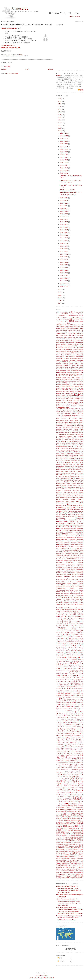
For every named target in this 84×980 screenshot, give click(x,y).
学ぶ (66, 811)
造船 (82, 855)
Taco (69, 585)
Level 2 (81, 447)
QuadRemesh (60, 501)
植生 (65, 844)
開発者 (79, 809)
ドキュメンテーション (67, 708)
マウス (67, 766)
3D (80, 312)
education (66, 381)
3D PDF (64, 314)
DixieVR (79, 374)
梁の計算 (74, 878)
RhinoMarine (80, 536)
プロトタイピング (78, 759)
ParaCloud (80, 484)
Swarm (69, 583)
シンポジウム (62, 681)
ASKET (81, 337)
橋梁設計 (68, 820)
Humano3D (64, 424)
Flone (82, 393)
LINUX (64, 448)
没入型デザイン (61, 876)
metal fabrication (79, 466)
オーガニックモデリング (65, 638)
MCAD (65, 459)
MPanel (58, 475)
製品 (70, 851)
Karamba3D (60, 438)
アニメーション (63, 618)
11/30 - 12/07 (64, 141)
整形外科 (65, 848)
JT (57, 436)
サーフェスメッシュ (73, 669)
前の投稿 (51, 69)
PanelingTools (60, 484)
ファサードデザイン (67, 739)
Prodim (68, 498)
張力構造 (67, 862)
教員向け (61, 820)
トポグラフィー (77, 708)
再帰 (63, 836)
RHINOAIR (73, 525)
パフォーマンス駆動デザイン (73, 726)
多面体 (69, 857)
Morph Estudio (66, 473)
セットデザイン (77, 685)
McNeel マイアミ (64, 461)
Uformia (58, 594)
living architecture (70, 448)
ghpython (59, 404)
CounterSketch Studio (77, 362)
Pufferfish (65, 499)
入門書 (78, 867)
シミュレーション (75, 677)
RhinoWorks (75, 545)
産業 (75, 837)
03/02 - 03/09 (64, 265)
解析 (61, 809)
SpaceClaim (80, 576)
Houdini (81, 422)
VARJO (81, 597)
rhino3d (81, 520)
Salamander (75, 554)
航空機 (79, 832)
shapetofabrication (61, 564)
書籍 (58, 842)
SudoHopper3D (61, 583)
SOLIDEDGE (80, 575)
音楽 (58, 808)
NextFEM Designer (70, 477)
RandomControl (60, 503)
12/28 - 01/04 (64, 133)
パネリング (71, 724)
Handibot (75, 419)
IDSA (82, 426)
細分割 (69, 837)
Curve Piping (80, 365)
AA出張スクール (61, 325)
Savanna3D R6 (68, 555)
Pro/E (58, 498)
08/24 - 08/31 (64, 200)
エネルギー (74, 635)
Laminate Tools (79, 441)
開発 (70, 809)
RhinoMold (68, 538)
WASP (58, 606)
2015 (60, 128)
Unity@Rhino (77, 594)
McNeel (59, 76)
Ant (78, 330)
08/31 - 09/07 (64, 198)
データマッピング (70, 692)
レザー (65, 796)
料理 (71, 878)
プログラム (75, 753)
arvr (77, 337)
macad (58, 452)
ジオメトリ (77, 675)
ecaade (66, 379)
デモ (72, 706)
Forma (72, 397)
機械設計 (74, 815)
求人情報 (63, 818)
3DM (67, 316)
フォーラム (67, 743)
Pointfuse (75, 492)
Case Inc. (81, 351)
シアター (73, 674)
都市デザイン (78, 864)
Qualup (72, 501)
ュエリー (71, 784)
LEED (73, 447)
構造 (72, 830)
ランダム (76, 787)
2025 (60, 101)
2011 (60, 295)
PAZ (79, 485)
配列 (68, 871)
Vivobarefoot (59, 604)
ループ (71, 793)
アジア (52, 978)
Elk (77, 381)
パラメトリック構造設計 (65, 734)
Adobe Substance (69, 327)
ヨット (75, 784)
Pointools (81, 492)
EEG (70, 381)
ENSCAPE (65, 383)
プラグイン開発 (77, 746)
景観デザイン (72, 824)
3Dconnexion (62, 316)
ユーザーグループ (72, 780)
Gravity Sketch (63, 417)
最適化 (78, 836)
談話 (61, 860)
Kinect (81, 438)
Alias (75, 328)
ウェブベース (62, 633)
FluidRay (63, 395)
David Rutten (71, 369)
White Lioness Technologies (68, 608)
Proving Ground (79, 497)
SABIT (70, 554)
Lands (64, 443)
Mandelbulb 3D (79, 454)
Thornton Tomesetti (76, 588)
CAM (72, 351)
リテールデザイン (68, 791)
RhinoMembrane (61, 537)
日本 (63, 867)
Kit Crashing (65, 440)
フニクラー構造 (60, 746)
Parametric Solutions (67, 485)
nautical (64, 475)
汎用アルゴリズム (79, 871)
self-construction (68, 561)
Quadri (67, 501)
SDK (69, 559)
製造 (67, 851)
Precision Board (74, 496)
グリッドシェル (62, 656)
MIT (72, 470)
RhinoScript (74, 543)
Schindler (65, 559)
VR (67, 604)
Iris (70, 433)
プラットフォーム (77, 748)
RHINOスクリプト (63, 546)
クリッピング (70, 656)
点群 (63, 864)
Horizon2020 (75, 422)
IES (57, 427)
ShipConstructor (60, 566)
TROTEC (59, 592)
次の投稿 (4, 69)
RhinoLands (69, 536)
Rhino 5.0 (66, 509)
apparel (62, 332)
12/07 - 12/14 (64, 138)
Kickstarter (75, 438)
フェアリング (60, 743)
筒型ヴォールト (78, 866)
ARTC (74, 335)
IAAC (65, 426)
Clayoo (67, 356)
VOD (64, 604)
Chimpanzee (73, 355)
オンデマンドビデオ (68, 644)
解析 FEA (66, 810)
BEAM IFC (72, 341)
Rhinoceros (80, 529)
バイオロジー (66, 721)
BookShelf (64, 346)
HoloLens (59, 422)
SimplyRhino (80, 569)
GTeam (72, 417)
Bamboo (67, 341)
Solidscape (59, 576)
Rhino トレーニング (73, 516)
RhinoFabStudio (62, 534)
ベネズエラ (72, 761)
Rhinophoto (72, 539)
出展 (78, 841)
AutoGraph (74, 339)
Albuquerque (70, 328)
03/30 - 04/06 (64, 254)
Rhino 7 (61, 511)
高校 (61, 834)
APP (80, 330)
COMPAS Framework (74, 359)
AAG (82, 323)
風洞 (68, 873)
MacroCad (69, 452)
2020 (60, 115)
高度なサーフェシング (69, 834)
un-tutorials (66, 594)
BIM (67, 342)
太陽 (62, 858)
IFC (60, 427)
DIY (82, 374)
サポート (67, 674)
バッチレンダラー (67, 723)
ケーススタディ (68, 658)
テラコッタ (76, 707)
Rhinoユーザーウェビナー (69, 548)
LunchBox (63, 450)
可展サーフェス (79, 808)
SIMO (63, 569)
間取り (74, 813)
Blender (58, 344)
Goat (68, 406)
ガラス (73, 651)
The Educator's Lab (66, 587)
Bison (82, 343)
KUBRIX (77, 440)
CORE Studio (66, 362)
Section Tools (80, 559)
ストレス (62, 685)
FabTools (71, 390)
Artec (78, 335)
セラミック (63, 687)
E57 (82, 378)
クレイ (61, 658)
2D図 (71, 312)
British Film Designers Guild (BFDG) (71, 348)
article (65, 337)
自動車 (71, 839)
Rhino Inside (75, 515)
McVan (81, 463)
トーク (60, 708)
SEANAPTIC (73, 559)
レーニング (61, 796)
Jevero (61, 434)
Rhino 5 (15, 56)
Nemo (73, 475)
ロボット (66, 800)
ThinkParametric (61, 588)
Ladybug (63, 441)
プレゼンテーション (72, 751)
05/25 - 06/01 (64, 235)
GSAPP (68, 417)
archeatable (74, 332)
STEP (58, 580)
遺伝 (65, 806)
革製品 (63, 812)
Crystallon (66, 365)
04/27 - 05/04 (64, 246)
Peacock (69, 487)
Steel (78, 578)
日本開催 (67, 867)
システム (67, 677)
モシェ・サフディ (65, 778)
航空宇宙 (75, 832)
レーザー (61, 794)
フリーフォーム (75, 750)
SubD (77, 580)
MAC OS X (79, 450)
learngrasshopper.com (62, 447)
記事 (58, 819)
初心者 (81, 841)
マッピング (80, 766)
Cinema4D (80, 355)
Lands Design (70, 443)
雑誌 (72, 837)
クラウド (73, 652)
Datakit (58, 369)
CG (76, 353)
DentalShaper (79, 369)
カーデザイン (75, 647)
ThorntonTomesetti (61, 590)
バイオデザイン (70, 719)
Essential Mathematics (63, 385)
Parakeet (58, 485)
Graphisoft (81, 406)
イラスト (71, 622)
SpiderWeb (69, 578)
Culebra (73, 365)
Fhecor (68, 392)
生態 (61, 850)
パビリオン (63, 726)
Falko (75, 390)
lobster (77, 448)
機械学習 (64, 815)
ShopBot (68, 566)
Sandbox (81, 554)
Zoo (77, 611)
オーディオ (66, 640)
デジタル (64, 703)
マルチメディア (67, 771)
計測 (58, 826)
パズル (75, 721)
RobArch (61, 552)
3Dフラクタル (67, 319)
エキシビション (71, 633)
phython (77, 489)
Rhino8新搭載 (66, 525)
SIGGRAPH (66, 568)
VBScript (59, 599)
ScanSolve (59, 559)
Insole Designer (74, 429)
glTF (63, 406)
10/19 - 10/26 (64, 157)
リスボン (61, 791)
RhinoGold (80, 534)
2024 (60, 104)
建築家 (71, 828)
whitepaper (78, 608)
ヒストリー (68, 736)
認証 (82, 867)
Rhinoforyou (72, 534)
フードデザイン (79, 741)
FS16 (67, 399)
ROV (63, 554)
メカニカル (64, 773)
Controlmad (80, 360)
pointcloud (70, 492)
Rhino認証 (75, 550)
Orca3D (66, 482)
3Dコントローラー (67, 317)
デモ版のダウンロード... (8, 46)
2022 (60, 109)
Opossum (59, 482)
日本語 (72, 867)
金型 (59, 822)
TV (63, 592)
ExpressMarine (70, 388)
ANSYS (75, 330)
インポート (75, 627)
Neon (76, 475)
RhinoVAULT (68, 545)
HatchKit (9, 56)
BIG (64, 343)
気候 (80, 815)
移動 (63, 806)
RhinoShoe (80, 543)
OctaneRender (63, 480)
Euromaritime (80, 385)
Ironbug (73, 433)
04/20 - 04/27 (64, 249)
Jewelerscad (71, 434)
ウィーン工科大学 (72, 629)
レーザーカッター (70, 794)
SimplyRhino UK (61, 571)
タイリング (78, 687)
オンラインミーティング (63, 647)
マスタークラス (73, 766)
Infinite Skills (79, 427)
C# (82, 348)
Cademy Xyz (69, 349)
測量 (66, 857)
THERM (81, 587)
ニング (77, 716)
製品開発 (73, 851)
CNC (61, 358)
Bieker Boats (60, 343)
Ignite (64, 427)
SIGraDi (71, 568)
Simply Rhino (70, 569)
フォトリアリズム (75, 743)
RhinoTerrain (60, 545)
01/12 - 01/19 (64, 284)
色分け (68, 844)
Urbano (65, 595)
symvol (58, 585)
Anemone (70, 330)
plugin (78, 491)
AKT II (64, 328)
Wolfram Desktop (69, 610)
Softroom (74, 575)
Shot (82, 566)
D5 (70, 367)
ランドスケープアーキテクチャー (70, 789)
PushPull (73, 500)
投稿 (60, 958)
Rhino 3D (76, 505)
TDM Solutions (75, 585)
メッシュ (69, 775)
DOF (67, 376)
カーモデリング (75, 649)
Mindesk (59, 470)
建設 (61, 826)
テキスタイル (79, 695)
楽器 (73, 812)
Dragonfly (59, 378)
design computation (61, 371)
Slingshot (64, 573)
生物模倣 (61, 851)
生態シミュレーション (68, 850)
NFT (76, 477)
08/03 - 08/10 (64, 208)
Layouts (69, 445)
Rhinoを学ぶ (68, 550)
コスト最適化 (74, 659)
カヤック (68, 651)
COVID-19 (65, 364)
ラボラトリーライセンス (68, 787)
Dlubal (61, 376)
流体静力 (67, 878)
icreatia (78, 426)
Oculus (74, 480)
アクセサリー (62, 615)
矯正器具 (73, 820)
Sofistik (69, 574)
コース (79, 658)
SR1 (73, 578)
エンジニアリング (67, 636)
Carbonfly (76, 351)
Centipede (68, 353)
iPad (74, 431)
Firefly (72, 391)
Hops (70, 422)
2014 (60, 131)
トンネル (66, 714)
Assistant (58, 339)
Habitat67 (64, 419)
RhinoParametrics (62, 539)
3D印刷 (72, 321)
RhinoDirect (59, 532)
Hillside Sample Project (76, 421)
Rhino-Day (80, 516)
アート (61, 613)
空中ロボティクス (73, 822)
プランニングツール (66, 750)
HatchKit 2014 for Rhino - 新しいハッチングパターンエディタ (26, 25)
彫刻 (71, 862)
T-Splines (64, 585)
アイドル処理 (73, 613)
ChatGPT (67, 355)
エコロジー (61, 635)
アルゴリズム (75, 618)
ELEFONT (74, 381)
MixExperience (77, 470)
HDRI (67, 420)
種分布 (68, 841)
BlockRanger (64, 344)
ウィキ (78, 629)
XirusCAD (75, 610)
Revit (81, 503)
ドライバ (72, 710)
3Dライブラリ (65, 321)
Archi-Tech (80, 332)
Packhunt (73, 482)
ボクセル (67, 762)
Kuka (81, 440)
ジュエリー (67, 679)
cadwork (81, 350)
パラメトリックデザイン (69, 730)
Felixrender (59, 392)
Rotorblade (59, 554)
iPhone (78, 431)
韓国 (77, 813)
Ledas (69, 447)
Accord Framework (78, 325)
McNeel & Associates (73, 459)
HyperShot (80, 424)
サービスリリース (62, 668)
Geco (64, 401)
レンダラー (69, 798)
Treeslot (71, 590)
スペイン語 (69, 685)
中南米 (46, 978)
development (76, 372)
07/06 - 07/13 (64, 219)
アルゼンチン (70, 620)
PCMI (65, 487)
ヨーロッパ (38, 978)
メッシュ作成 (71, 776)
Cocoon (66, 358)
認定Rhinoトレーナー (61, 869)
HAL (69, 419)
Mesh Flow (80, 464)
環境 (76, 811)
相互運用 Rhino (74, 855)
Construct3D (65, 360)
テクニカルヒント (68, 697)
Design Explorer (71, 371)
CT (70, 365)
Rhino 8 (66, 511)
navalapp (69, 475)
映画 (74, 806)
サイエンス (77, 670)
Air (61, 328)
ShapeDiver (70, 562)
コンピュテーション (62, 667)
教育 (70, 818)
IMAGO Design (70, 427)
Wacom (76, 604)
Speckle (58, 578)
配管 (65, 871)
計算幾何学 (80, 824)
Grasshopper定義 (67, 415)
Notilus (62, 478)
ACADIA (72, 325)
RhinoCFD (59, 530)
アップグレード (75, 615)
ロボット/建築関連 (74, 800)
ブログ (61, 753)
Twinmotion (67, 592)
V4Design (76, 597)
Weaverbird (64, 606)
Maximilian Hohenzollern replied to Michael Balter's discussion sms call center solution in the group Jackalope (69, 918)
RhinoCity (65, 530)
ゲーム (75, 658)
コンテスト (77, 661)
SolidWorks (67, 576)
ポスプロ (72, 762)
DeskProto (70, 372)
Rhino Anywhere (73, 511)
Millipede (81, 468)
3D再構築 (81, 321)
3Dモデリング (76, 319)
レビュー (77, 796)
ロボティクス (65, 801)
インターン (67, 624)
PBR (62, 487)
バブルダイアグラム (69, 728)
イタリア (77, 620)
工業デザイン (63, 830)
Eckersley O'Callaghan (74, 379)
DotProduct (72, 376)
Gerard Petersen (68, 402)
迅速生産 (71, 846)
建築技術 (75, 828)
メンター (78, 776)
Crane (82, 364)
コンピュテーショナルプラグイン (75, 665)
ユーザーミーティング (69, 782)
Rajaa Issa (79, 501)
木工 (76, 876)
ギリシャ (68, 652)
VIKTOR (68, 599)
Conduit (58, 360)
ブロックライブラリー (67, 759)
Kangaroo (62, 436)
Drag (82, 376)
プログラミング (67, 753)
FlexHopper (77, 393)
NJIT (82, 477)
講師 (59, 834)
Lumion (58, 450)
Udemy (78, 592)
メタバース (75, 773)
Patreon (75, 485)
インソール (62, 624)
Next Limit (62, 477)
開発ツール (74, 810)
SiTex (74, 571)
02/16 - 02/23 (64, 270)
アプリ (70, 618)
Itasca (77, 433)
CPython (71, 364)
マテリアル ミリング (72, 768)
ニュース (80, 714)
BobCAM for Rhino (73, 344)
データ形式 (76, 694)
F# (76, 388)
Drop (73, 378)
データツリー (61, 690)
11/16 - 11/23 (64, 147)
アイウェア (66, 613)
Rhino (70, 505)
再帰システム (68, 836)
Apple (66, 332)
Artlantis (70, 337)
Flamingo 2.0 (60, 393)
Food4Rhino (79, 395)
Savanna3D (59, 555)
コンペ (81, 667)
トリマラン (63, 712)
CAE (58, 351)
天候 (82, 862)
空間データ (63, 822)
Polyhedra (70, 494)
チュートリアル (68, 688)
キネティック (62, 652)
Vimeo (73, 599)
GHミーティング (66, 404)
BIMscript (77, 343)
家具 (58, 809)
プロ (58, 753)
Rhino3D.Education (62, 522)
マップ (58, 767)
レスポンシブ (71, 796)
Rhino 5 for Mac (71, 507)
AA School (75, 323)
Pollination (59, 494)
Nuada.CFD (67, 478)
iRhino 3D (67, 433)
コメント (61, 961)
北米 (32, 978)
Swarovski (75, 583)
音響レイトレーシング (67, 808)
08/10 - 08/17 (64, 206)
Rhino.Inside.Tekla (73, 520)
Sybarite (81, 583)
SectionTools (60, 560)
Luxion (68, 450)
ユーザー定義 (65, 784)
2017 (60, 123)
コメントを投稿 (6, 66)
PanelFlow (81, 482)
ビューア (71, 737)
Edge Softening (60, 381)
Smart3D (74, 573)
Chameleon (80, 353)
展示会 (59, 864)
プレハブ (81, 752)
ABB (68, 325)
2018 (60, 120)
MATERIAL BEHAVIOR (67, 455)
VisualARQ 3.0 (76, 603)
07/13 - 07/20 (64, 217)
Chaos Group (60, 355)
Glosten (58, 406)
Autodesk (68, 339)
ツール (76, 688)
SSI (76, 578)
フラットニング (69, 748)
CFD (72, 353)
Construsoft (72, 360)
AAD (79, 323)
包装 (79, 874)
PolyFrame (64, 494)
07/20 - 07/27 (64, 214)
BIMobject (72, 343)
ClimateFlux (72, 357)
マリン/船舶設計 (75, 769)
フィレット (65, 741)
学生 (70, 811)
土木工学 (72, 866)
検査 (79, 828)
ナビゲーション (73, 714)
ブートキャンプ (72, 741)
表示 (61, 872)
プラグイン (68, 746)
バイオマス (59, 721)
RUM (66, 554)
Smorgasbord (80, 573)
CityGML (62, 356)
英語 (76, 806)
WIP (63, 609)
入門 (75, 867)
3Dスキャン (76, 317)
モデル (80, 778)
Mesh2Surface (60, 466)
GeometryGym (60, 402)
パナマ (66, 724)
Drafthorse (78, 376)
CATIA (58, 353)
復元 (75, 872)
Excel (81, 386)
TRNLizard (80, 590)
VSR (72, 604)
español (81, 383)
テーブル (73, 695)
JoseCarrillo (78, 434)
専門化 (61, 853)
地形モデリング (76, 860)
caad (60, 350)
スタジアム (75, 683)
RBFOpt (66, 503)
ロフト (61, 800)
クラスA (78, 652)
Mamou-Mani (70, 454)
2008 (60, 303)
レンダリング (77, 798)
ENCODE (81, 381)
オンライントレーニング (74, 645)
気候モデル (65, 817)
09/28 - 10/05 (64, 165)
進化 (74, 844)
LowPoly (81, 448)
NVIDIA (78, 478)
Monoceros (59, 473)
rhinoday (81, 530)
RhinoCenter (66, 529)
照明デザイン (69, 843)
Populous (81, 494)
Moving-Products (79, 473)
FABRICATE (65, 390)
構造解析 (76, 830)
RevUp (58, 506)
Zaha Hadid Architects (66, 611)
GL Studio (81, 404)
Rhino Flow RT (72, 513)
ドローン (61, 714)
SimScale (69, 571)
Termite (58, 587)
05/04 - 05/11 (64, 243)
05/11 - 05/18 (64, 241)
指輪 (80, 837)
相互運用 (67, 855)
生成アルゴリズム (76, 848)
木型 (74, 876)
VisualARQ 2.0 (68, 603)
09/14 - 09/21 (64, 171)
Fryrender (63, 399)
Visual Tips (80, 601)
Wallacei (81, 604)
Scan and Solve (78, 557)
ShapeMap (80, 562)
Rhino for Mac (66, 515)
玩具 (79, 813)
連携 (78, 878)
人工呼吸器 (60, 846)
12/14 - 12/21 (64, 136)
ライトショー (63, 786)
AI (57, 328)
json (82, 434)
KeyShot (68, 438)
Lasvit (63, 445)
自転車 (63, 839)
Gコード (81, 417)
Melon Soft (72, 464)
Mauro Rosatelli (67, 457)
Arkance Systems (64, 335)
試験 (82, 837)
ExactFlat (77, 386)
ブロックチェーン (72, 757)
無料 (70, 876)
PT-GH (58, 499)
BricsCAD (59, 348)
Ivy (79, 433)
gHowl (81, 402)
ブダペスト (60, 744)
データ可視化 (77, 692)
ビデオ (73, 736)
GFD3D (75, 402)
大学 (73, 858)
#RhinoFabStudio (64, 312)
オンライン (77, 643)
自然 (60, 839)
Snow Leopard (60, 575)
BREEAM (81, 346)
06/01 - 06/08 (64, 233)
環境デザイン (68, 813)
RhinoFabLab (79, 532)
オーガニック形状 (77, 638)
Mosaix (72, 473)
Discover (71, 374)
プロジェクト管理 (64, 755)
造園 (79, 855)
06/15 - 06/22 (64, 227)
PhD (80, 487)
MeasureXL (59, 464)
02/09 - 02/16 (64, 273)
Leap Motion (79, 445)
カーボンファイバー (66, 649)
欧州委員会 (80, 806)
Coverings (59, 364)
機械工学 (69, 815)
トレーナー (72, 712)
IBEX (75, 426)
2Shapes (76, 312)
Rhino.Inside (79, 518)
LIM (61, 448)
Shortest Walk (75, 566)
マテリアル (64, 767)
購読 (81, 90)
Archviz (71, 334)
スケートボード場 (68, 683)
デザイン (62, 699)
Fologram (71, 395)
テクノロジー (76, 697)
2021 (60, 112)
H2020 (58, 419)
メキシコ (69, 773)
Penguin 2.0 (75, 487)
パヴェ (71, 721)
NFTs (79, 477)
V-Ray (61, 597)
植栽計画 (61, 844)
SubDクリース (68, 582)
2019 (60, 117)
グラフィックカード (68, 654)
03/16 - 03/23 (64, 259)
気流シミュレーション (74, 817)
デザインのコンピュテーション (73, 701)
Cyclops (66, 367)
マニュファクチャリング (65, 769)
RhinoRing (67, 543)
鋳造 (63, 862)
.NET (58, 312)
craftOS (77, 364)
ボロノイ (63, 766)
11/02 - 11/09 (64, 152)
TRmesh (76, 590)
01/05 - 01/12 (64, 286)
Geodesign (69, 401)
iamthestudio (70, 426)
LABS (58, 441)
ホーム (27, 69)
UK (62, 594)
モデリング (73, 778)
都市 (72, 864)
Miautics (62, 468)
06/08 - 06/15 (64, 230)
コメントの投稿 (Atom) (11, 73)
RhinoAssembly (72, 527)
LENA (77, 447)
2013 (60, 290)
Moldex (75, 471)
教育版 (73, 819)
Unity (71, 594)
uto (68, 595)
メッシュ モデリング (77, 775)
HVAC (75, 424)
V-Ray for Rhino (68, 597)
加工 (74, 808)
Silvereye (81, 568)
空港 (67, 822)
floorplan (58, 395)
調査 (74, 862)
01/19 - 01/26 (64, 281)
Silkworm (76, 568)
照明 (65, 843)
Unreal (58, 595)
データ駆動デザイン (67, 694)
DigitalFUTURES (65, 374)
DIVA (75, 374)
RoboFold (67, 552)
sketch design (79, 571)
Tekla (82, 585)
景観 (67, 824)
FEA (82, 390)
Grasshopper (62, 408)
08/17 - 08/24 (64, 203)
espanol (76, 383)
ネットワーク (74, 717)
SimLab (58, 569)
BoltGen (81, 344)
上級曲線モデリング (78, 843)
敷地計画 (65, 873)
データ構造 (62, 695)
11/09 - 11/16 (64, 149)
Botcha (70, 346)
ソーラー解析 (70, 687)
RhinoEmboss (69, 532)
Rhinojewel (59, 536)
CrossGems (59, 365)
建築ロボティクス (64, 828)
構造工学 (63, 832)
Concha (81, 359)
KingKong (59, 440)
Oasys (58, 480)
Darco (73, 367)
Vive (82, 603)
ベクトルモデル (65, 761)
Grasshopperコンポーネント (66, 410)
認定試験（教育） (71, 869)
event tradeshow (61, 386)
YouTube (58, 611)
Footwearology (65, 397)
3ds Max (76, 316)
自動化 (67, 839)
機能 (78, 815)
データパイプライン (69, 690)
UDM (82, 592)
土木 (67, 866)
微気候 (58, 873)
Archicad (59, 334)
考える (67, 832)
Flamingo (80, 391)
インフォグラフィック (66, 627)
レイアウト (76, 793)
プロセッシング (75, 755)
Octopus (69, 480)
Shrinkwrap (59, 568)
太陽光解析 (66, 858)
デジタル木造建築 (65, 706)
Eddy (82, 379)
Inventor (70, 431)
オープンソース (73, 640)
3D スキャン (75, 314)
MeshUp (72, 466)
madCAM (74, 452)
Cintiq (58, 357)
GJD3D (76, 404)
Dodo (64, 376)
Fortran (81, 397)
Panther (74, 484)
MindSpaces (64, 470)
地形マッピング (67, 860)
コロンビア (62, 661)
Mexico (58, 468)
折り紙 (77, 851)
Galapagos (77, 399)
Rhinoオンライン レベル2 (67, 190)
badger (62, 341)
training (67, 590)
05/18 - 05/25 (64, 238)
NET (57, 477)
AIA (59, 328)
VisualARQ (60, 603)
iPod (82, 431)
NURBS (73, 478)
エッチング (68, 635)
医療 (68, 806)
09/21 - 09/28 (64, 168)
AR (70, 332)
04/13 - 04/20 (64, 251)
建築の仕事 (71, 826)
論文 (81, 878)
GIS (72, 404)
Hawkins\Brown (60, 421)
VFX (63, 599)
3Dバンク (61, 319)
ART (70, 335)
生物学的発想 (76, 850)
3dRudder (71, 316)
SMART (69, 573)
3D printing (69, 314)
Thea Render (75, 587)
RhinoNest (80, 537)
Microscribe (68, 468)
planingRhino (68, 491)
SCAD (72, 557)
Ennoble (58, 383)
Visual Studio (73, 601)
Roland (81, 552)
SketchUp (59, 573)
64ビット (68, 323)
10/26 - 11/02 (64, 155)
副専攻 (71, 872)
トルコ (67, 712)
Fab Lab (80, 388)
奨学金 (61, 842)
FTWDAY (71, 399)
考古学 (71, 832)
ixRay (82, 433)
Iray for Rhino (60, 433)
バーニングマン (63, 719)
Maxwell (74, 457)
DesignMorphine (61, 372)
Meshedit (67, 466)
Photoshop (71, 489)
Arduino (75, 334)
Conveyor (59, 362)
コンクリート (69, 661)
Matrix (81, 455)
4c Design (62, 323)
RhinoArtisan (80, 525)
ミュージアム (75, 771)
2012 (60, 292)
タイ (74, 687)
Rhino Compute (64, 513)
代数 (71, 858)
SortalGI (74, 576)
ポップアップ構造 (60, 764)
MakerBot (63, 454)
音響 (60, 808)
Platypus (74, 491)
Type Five (73, 592)
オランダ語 (79, 642)
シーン (77, 674)
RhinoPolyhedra (60, 541)
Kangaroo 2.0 (71, 436)
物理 (61, 874)
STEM (81, 578)
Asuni (63, 339)
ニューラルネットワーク (70, 716)
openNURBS (80, 480)
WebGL (77, 606)
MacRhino (63, 452)
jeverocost (66, 434)
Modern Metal (64, 471)
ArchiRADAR (65, 334)
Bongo (58, 346)
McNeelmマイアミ (73, 461)
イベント (65, 622)
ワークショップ (72, 804)
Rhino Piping (65, 516)
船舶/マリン (76, 853)
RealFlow (71, 503)
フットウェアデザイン (78, 744)
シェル (71, 676)
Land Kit (59, 443)
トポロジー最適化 (66, 710)
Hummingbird (70, 424)
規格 (82, 817)
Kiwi (70, 440)
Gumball (76, 417)
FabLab (59, 390)
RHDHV (64, 506)
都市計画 (63, 866)
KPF (73, 440)
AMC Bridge (80, 328)
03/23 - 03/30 (64, 257)
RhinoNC (74, 537)
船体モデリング (67, 853)
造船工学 (59, 857)
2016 (60, 125)
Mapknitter (59, 455)
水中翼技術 (76, 846)
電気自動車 (68, 864)
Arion (58, 335)
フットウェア (68, 744)
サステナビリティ (74, 672)
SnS (65, 574)
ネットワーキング (66, 717)
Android (65, 330)
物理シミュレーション (69, 874)
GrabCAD (74, 406)
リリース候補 (65, 793)
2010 (60, 298)
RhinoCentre (73, 529)
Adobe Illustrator (60, 327)
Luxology (73, 450)
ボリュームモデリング (71, 764)
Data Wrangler (79, 367)
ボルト (79, 764)
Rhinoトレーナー (75, 547)
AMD (58, 330)
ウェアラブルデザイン (71, 631)
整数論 (69, 848)
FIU (76, 392)
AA (72, 323)
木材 (79, 876)
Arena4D (81, 334)
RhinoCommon (73, 530)
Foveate (58, 399)
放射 (82, 874)
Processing (63, 497)
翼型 (63, 878)
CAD (63, 349)
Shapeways (71, 564)
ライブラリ (69, 786)
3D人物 (58, 323)
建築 (65, 826)
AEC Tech (81, 327)
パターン (79, 721)
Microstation (75, 468)
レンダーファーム (62, 798)
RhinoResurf (80, 541)
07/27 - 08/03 (64, 211)
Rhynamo (81, 550)
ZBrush (74, 611)
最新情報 (73, 836)
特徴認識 (60, 867)
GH (78, 402)
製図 (64, 851)
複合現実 (79, 872)
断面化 (58, 860)
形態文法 (63, 824)
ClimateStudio (79, 356)
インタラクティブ (69, 625)
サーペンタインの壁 (69, 670)
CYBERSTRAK (60, 367)
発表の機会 (72, 871)
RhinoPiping (80, 539)
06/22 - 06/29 (64, 225)
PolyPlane (76, 494)
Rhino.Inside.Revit (62, 520)
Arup (74, 337)
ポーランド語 (62, 762)
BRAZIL (75, 346)
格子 (59, 811)
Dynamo (77, 378)
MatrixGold (59, 457)
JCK (57, 434)
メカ (59, 773)
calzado (68, 351)
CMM (58, 359)
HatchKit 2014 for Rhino (9, 28)
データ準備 (68, 695)
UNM (82, 594)
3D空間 (76, 321)
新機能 (71, 844)
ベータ (58, 761)
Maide (79, 452)
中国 (60, 862)
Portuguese (59, 496)
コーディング (67, 659)
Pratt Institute (66, 496)
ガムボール (63, 651)
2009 (60, 300)
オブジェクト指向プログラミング (68, 642)
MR (61, 475)
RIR (57, 552)
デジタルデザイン (72, 703)
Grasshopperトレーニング (70, 412)
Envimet (71, 383)
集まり (75, 841)
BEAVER (78, 341)
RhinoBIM (80, 527)
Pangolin (68, 484)
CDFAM (63, 353)
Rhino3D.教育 (77, 522)
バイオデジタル (79, 719)
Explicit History (61, 388)
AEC (76, 326)
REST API (77, 503)
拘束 (69, 830)
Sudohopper (80, 581)
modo (71, 471)
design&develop (79, 371)
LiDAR (58, 448)
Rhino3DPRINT (71, 523)
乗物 (58, 844)
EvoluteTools (70, 386)
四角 (77, 837)
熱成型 (62, 871)
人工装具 (66, 846)
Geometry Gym (78, 400)
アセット (68, 615)
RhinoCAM (60, 529)
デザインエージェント (71, 699)
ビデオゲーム (78, 736)
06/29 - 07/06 (64, 222)
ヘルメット (78, 761)
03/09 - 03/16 (64, 262)
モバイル (64, 780)
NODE (58, 478)
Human (58, 424)
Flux (67, 395)
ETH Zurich (73, 385)
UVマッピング (73, 595)
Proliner (72, 498)
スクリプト (76, 681)
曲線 (77, 820)
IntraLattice (65, 431)
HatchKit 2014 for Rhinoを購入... (11, 48)
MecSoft (65, 464)
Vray (69, 604)
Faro (78, 390)
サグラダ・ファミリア (63, 672)
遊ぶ (60, 878)
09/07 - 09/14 (64, 173)
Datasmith (64, 369)
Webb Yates (71, 606)
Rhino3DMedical (61, 523)
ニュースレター (60, 716)
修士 (71, 841)
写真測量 (79, 839)
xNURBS (81, 609)
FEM (64, 392)
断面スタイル (80, 858)
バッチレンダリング (77, 723)
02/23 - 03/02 (64, 267)
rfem (61, 506)
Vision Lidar (67, 601)
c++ (57, 349)
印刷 (71, 806)
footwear (59, 397)
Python (80, 499)
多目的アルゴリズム (76, 857)
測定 (63, 857)
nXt (82, 478)
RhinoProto (70, 541)
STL (73, 580)
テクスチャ (59, 697)
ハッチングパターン (23, 56)
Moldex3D (81, 471)
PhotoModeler (64, 489)
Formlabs (76, 397)
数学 (80, 846)
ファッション (77, 739)
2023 (60, 107)
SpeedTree (64, 578)
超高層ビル (78, 862)
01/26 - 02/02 (64, 278)
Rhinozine (81, 545)
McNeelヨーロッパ (72, 463)
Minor (69, 470)
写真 (75, 839)
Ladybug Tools (71, 441)
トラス (76, 710)
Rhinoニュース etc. (65, 13)
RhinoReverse (60, 543)
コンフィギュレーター (73, 667)
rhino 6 (72, 509)
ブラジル (62, 748)
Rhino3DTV (80, 523)
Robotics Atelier (75, 552)
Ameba (61, 330)
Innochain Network (62, 429)
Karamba (80, 436)
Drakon (64, 378)
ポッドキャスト (79, 762)
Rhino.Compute (60, 518)
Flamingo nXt (69, 393)
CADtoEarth (76, 350)
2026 (60, 99)
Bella (82, 341)
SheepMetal (80, 564)
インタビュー (61, 625)
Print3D (81, 496)
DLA (57, 376)
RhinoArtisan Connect (62, 527)
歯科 (58, 839)
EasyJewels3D (60, 379)
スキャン (69, 681)
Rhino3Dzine (59, 525)
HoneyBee (65, 422)
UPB (61, 595)
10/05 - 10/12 (64, 163)
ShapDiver (75, 561)
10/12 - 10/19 (64, 160)
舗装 (77, 874)
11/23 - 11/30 (64, 144)
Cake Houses (63, 351)
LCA (73, 445)
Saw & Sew (66, 557)
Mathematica (76, 455)
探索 (75, 858)
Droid (69, 378)
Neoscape (81, 475)
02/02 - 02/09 (64, 276)
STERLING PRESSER (66, 580)
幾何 (60, 815)
